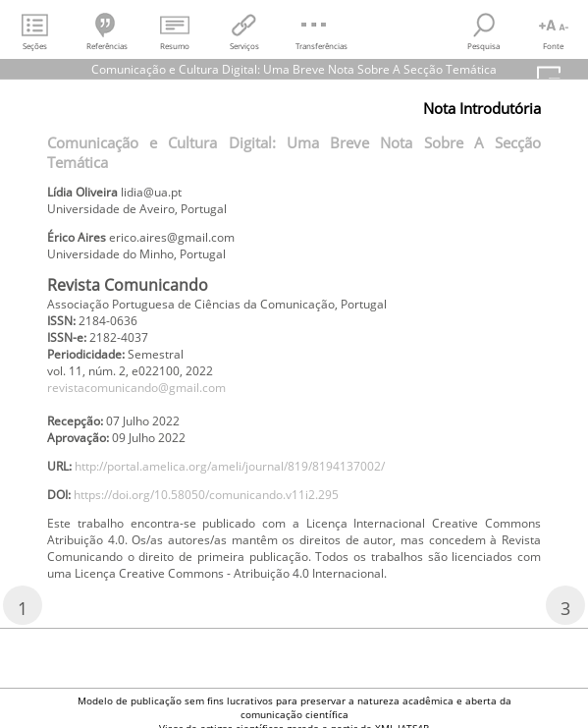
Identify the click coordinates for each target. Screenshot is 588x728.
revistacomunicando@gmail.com (136, 388)
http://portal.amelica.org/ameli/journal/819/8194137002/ (230, 466)
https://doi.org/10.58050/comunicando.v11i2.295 (206, 495)
